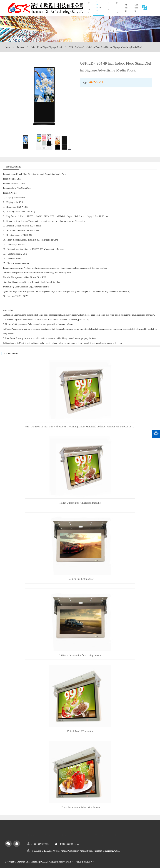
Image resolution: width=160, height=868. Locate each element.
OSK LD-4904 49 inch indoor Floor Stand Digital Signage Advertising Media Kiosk (106, 47)
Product (20, 47)
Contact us (136, 8)
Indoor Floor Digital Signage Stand (46, 47)
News (108, 8)
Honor (117, 8)
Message (118, 831)
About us (126, 8)
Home (89, 8)
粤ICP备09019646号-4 (86, 862)
